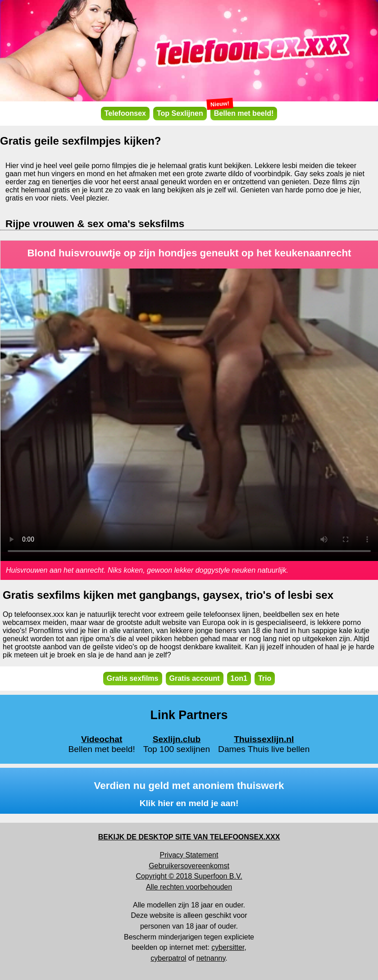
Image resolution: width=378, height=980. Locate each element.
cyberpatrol (168, 958)
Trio (265, 678)
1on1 (239, 678)
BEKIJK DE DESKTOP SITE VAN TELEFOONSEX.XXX (189, 837)
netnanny (211, 958)
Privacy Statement (189, 855)
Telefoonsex (125, 113)
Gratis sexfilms (133, 678)
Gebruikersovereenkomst (189, 866)
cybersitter (228, 947)
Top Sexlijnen (180, 113)
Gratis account (195, 678)
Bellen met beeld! (242, 112)
